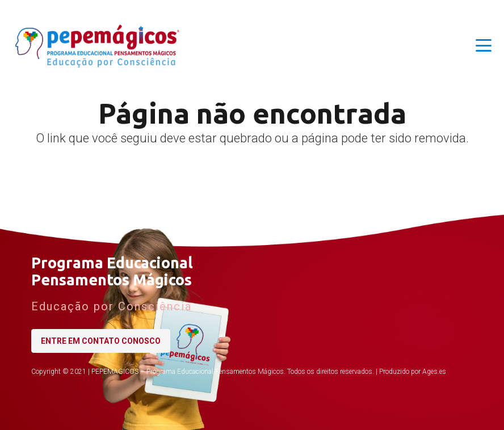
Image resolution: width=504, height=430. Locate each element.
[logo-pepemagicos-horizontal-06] (98, 45)
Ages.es (434, 372)
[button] (483, 45)
